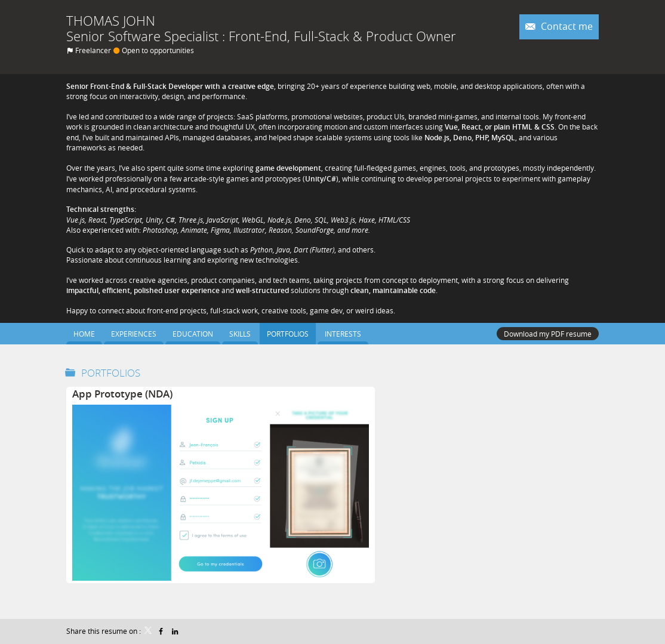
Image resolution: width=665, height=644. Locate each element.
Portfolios (111, 373)
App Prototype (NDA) (122, 394)
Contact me (566, 27)
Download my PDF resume (548, 334)
